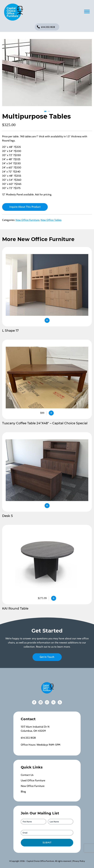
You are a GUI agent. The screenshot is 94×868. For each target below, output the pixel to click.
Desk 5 (7, 516)
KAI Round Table (15, 608)
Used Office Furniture (33, 780)
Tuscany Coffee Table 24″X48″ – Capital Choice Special (45, 423)
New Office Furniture (27, 220)
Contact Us (27, 775)
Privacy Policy (79, 861)
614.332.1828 (48, 27)
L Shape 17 (10, 331)
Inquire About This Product (25, 207)
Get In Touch (47, 657)
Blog (23, 792)
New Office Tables (51, 220)
